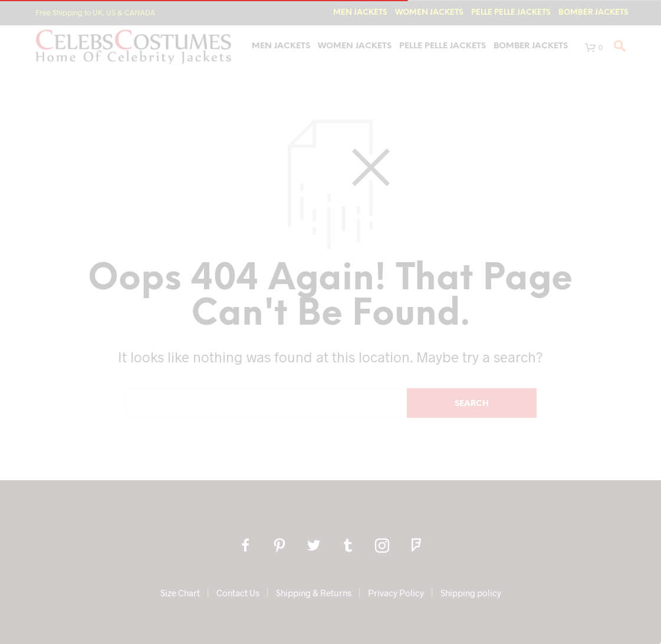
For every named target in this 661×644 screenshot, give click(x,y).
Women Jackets (429, 13)
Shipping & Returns (314, 593)
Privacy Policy (396, 593)
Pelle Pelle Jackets (511, 13)
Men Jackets (360, 13)
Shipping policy (471, 593)
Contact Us (238, 593)
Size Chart (180, 593)
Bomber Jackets (593, 13)
